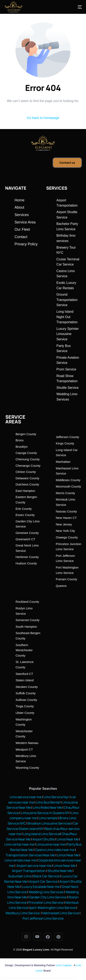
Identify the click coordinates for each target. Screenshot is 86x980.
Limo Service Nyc (56, 797)
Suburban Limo (20, 876)
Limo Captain (64, 965)
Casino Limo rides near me (55, 850)
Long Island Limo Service (42, 834)
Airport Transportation (29, 871)
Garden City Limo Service (48, 897)
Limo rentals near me (20, 860)
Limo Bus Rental (48, 802)
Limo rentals (48, 818)
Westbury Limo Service (23, 913)
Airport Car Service (43, 881)
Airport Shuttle (44, 839)
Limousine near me (51, 844)
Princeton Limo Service (46, 902)
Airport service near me (34, 866)
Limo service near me (26, 797)
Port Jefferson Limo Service (43, 918)
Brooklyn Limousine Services (49, 823)
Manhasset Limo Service (61, 913)
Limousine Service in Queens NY (45, 813)
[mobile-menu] (76, 7)
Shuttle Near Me (60, 871)
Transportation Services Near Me (30, 855)
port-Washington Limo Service (53, 908)
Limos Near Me (68, 839)
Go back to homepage (43, 118)
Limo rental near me (19, 844)
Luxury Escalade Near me (41, 887)
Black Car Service (46, 876)
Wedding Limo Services (46, 892)
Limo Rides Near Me (47, 807)
